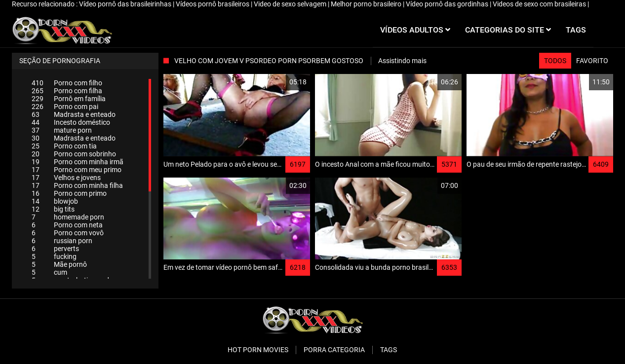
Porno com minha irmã (78, 162)
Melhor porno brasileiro (367, 4)
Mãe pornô (59, 264)
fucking (54, 256)
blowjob (55, 201)
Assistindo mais (402, 61)
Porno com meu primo (77, 170)
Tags (389, 350)
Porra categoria (334, 350)
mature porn (62, 130)
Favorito (592, 61)
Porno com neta (67, 225)
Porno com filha (67, 91)
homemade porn (68, 217)
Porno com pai (65, 107)
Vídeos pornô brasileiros (213, 4)
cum (49, 272)
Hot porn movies (258, 350)
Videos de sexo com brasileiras (540, 4)
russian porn (62, 241)
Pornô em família (69, 99)
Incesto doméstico (71, 122)
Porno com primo (69, 193)
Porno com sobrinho (74, 154)
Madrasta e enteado (74, 114)
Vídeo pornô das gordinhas (448, 4)
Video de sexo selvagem (291, 4)
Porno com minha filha (77, 185)
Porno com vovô (68, 233)
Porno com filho (67, 83)
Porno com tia (64, 146)
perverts (55, 249)
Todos (555, 61)
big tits (53, 209)
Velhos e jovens (66, 178)
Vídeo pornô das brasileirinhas (126, 4)
